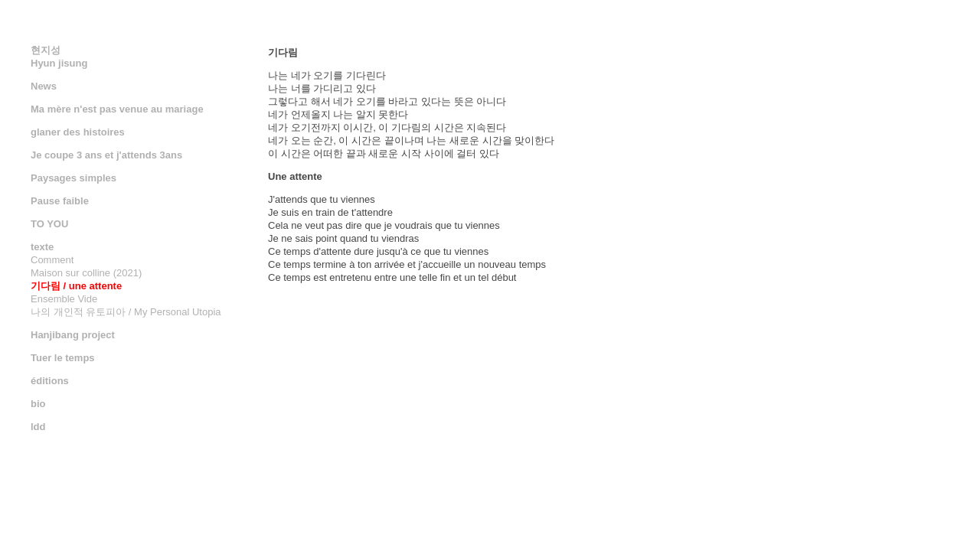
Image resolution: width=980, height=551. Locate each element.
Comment (52, 260)
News (44, 86)
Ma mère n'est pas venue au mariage (117, 109)
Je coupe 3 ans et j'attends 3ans (106, 155)
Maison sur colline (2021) (86, 273)
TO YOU (49, 224)
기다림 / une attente (76, 286)
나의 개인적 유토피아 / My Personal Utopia (126, 312)
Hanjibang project (73, 335)
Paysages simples (73, 178)
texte (42, 247)
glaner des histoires (78, 132)
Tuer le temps (63, 358)
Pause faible (60, 201)
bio (38, 404)
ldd (38, 427)
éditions (50, 381)
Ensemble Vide (64, 299)
